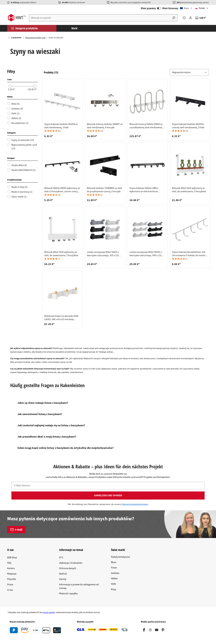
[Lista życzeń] (184, 18)
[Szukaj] (174, 18)
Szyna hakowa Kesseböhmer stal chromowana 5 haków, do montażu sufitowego (190, 254)
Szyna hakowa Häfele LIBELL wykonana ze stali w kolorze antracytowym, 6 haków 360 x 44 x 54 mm (146, 190)
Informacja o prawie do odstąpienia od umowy (79, 586)
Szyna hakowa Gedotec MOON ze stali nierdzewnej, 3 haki (61, 126)
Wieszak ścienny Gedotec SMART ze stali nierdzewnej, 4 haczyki (105, 126)
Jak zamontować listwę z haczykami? (40, 414)
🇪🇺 (184, 8)
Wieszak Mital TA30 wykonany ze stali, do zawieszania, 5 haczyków (61, 254)
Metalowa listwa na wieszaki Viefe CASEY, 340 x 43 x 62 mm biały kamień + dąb (61, 318)
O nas (10, 590)
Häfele (114, 579)
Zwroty (63, 579)
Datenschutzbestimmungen (135, 504)
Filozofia (12, 579)
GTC (61, 558)
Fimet (114, 568)
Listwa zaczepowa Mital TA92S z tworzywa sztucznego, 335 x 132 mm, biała (103, 254)
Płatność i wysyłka (68, 594)
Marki (74, 28)
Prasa (10, 585)
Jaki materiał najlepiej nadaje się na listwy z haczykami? (51, 425)
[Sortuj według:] (189, 72)
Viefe (113, 584)
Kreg (113, 589)
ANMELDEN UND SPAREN (108, 495)
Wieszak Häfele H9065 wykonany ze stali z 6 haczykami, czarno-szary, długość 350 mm (62, 190)
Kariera (11, 568)
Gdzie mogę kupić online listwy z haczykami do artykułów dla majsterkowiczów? (65, 448)
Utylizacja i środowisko (71, 563)
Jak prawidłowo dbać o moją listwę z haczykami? (47, 437)
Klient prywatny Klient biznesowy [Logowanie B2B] (160, 8)
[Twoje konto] (190, 18)
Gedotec (115, 573)
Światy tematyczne (120, 557)
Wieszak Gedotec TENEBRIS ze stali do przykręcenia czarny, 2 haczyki (104, 190)
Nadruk (63, 574)
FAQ (9, 563)
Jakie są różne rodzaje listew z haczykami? (43, 403)
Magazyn (12, 574)
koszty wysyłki (49, 612)
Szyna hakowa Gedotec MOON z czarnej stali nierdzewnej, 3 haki (188, 126)
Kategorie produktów (24, 28)
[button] (189, 72)
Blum (114, 562)
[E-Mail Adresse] (108, 486)
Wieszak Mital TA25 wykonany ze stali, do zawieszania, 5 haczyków (189, 190)
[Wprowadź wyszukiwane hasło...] (100, 18)
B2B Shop (12, 558)
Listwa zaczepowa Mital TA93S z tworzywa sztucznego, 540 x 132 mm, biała (146, 254)
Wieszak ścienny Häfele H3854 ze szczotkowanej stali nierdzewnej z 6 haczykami (147, 126)
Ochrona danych (68, 568)
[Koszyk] (201, 18)
